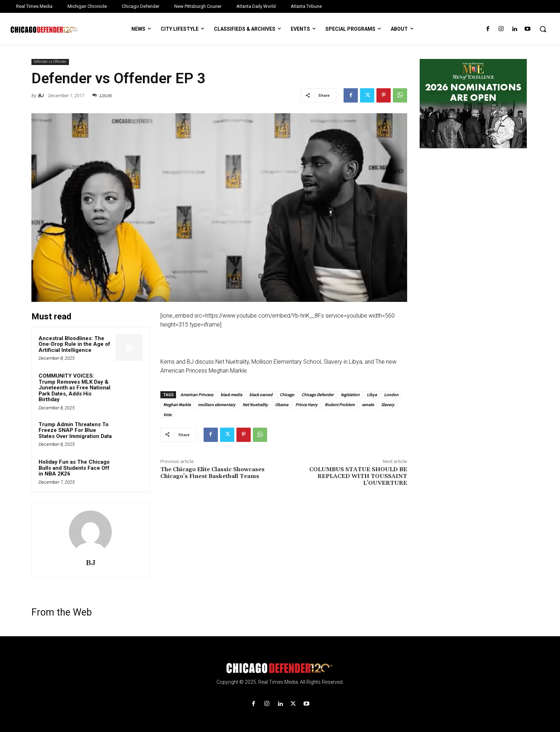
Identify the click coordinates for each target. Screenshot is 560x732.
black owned (261, 395)
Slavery (388, 405)
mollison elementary (217, 405)
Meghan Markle (177, 405)
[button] (543, 29)
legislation (350, 395)
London (391, 395)
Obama (282, 405)
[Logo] (280, 668)
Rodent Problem (340, 405)
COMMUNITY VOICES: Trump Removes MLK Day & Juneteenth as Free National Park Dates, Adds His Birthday (74, 388)
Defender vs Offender (50, 62)
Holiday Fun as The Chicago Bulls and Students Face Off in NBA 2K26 (74, 468)
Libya (372, 395)
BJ (41, 96)
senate (368, 405)
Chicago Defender (317, 395)
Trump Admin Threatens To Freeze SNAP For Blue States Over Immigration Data (75, 430)
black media (231, 395)
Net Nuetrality (255, 405)
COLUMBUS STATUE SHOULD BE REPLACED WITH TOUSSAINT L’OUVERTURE (358, 476)
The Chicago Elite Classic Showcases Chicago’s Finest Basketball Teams (212, 473)
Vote (167, 415)
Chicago (287, 395)
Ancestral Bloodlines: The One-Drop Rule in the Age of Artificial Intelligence (74, 344)
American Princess (197, 395)
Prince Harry (306, 405)
